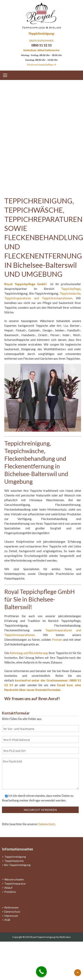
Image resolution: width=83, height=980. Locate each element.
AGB (7, 920)
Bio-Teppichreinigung (17, 865)
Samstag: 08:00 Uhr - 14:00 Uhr (41, 60)
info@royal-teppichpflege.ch (41, 65)
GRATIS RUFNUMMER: (42, 41)
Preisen (57, 639)
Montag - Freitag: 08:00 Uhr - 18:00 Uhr (42, 55)
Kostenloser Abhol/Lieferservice (42, 50)
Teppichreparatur (15, 883)
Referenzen (11, 907)
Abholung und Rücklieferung (29, 653)
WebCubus (65, 937)
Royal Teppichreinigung (43, 937)
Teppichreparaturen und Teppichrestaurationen (38, 298)
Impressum (11, 916)
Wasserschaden (14, 879)
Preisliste (10, 892)
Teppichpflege (71, 289)
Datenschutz (46, 824)
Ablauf (8, 888)
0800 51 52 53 (41, 45)
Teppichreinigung (15, 857)
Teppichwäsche (70, 293)
